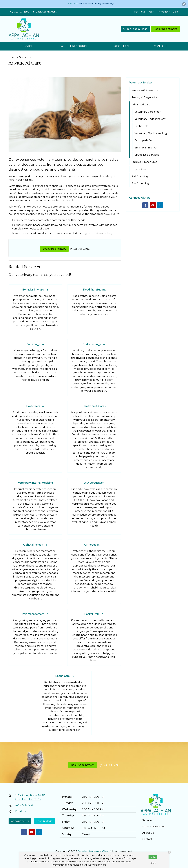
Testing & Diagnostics (144, 97)
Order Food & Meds (135, 29)
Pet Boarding (140, 176)
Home (12, 57)
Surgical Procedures (144, 162)
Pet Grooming (140, 183)
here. (104, 865)
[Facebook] (145, 205)
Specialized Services (147, 155)
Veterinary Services (141, 83)
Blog (175, 12)
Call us (72, 4)
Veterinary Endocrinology (150, 119)
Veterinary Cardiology (148, 112)
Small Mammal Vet (146, 148)
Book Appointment (165, 29)
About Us (122, 46)
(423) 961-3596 (80, 249)
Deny (153, 863)
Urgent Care (139, 169)
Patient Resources (74, 46)
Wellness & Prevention (145, 90)
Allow (153, 857)
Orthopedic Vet (144, 140)
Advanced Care (141, 105)
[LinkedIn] (160, 205)
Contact (161, 46)
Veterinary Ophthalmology (151, 133)
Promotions (163, 12)
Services (28, 46)
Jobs (151, 12)
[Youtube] (153, 205)
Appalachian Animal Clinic (93, 851)
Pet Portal (140, 12)
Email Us (20, 811)
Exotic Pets (141, 126)
